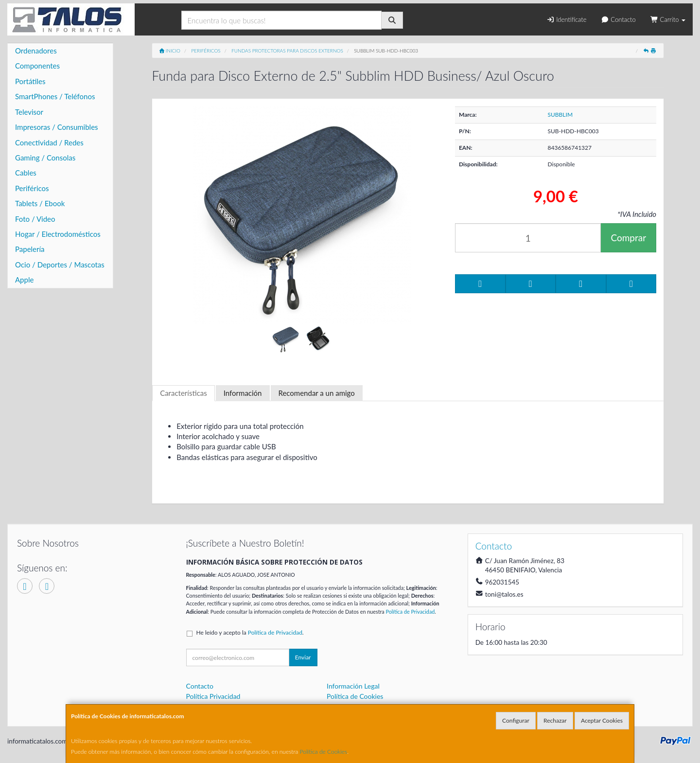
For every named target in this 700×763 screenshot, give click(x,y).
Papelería (30, 249)
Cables (26, 173)
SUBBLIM (560, 115)
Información (243, 393)
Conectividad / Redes (49, 142)
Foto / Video (35, 219)
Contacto (618, 19)
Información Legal (353, 686)
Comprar (628, 238)
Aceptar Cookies (602, 720)
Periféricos (32, 188)
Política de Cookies (324, 752)
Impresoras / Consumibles (57, 127)
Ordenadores (36, 51)
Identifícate (566, 19)
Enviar (303, 657)
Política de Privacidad (410, 612)
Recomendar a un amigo (317, 393)
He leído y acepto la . (250, 632)
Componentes (37, 66)
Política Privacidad (213, 696)
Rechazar (555, 720)
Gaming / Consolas (45, 158)
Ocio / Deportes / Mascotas (60, 265)
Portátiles (30, 81)
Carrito (668, 19)
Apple (24, 280)
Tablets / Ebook (40, 203)
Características (184, 393)
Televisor (29, 112)
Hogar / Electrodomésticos (58, 234)
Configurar (516, 720)
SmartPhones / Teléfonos (55, 96)
